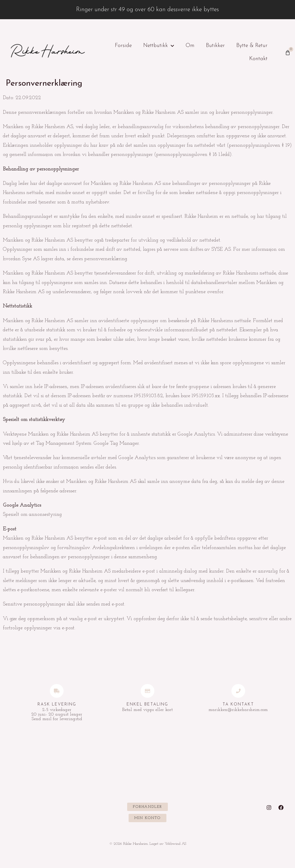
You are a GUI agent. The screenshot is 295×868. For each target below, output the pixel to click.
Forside (123, 46)
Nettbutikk (159, 46)
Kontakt (258, 59)
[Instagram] (269, 808)
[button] (147, 807)
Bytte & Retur (252, 46)
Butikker (215, 46)
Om (190, 46)
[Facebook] (281, 808)
